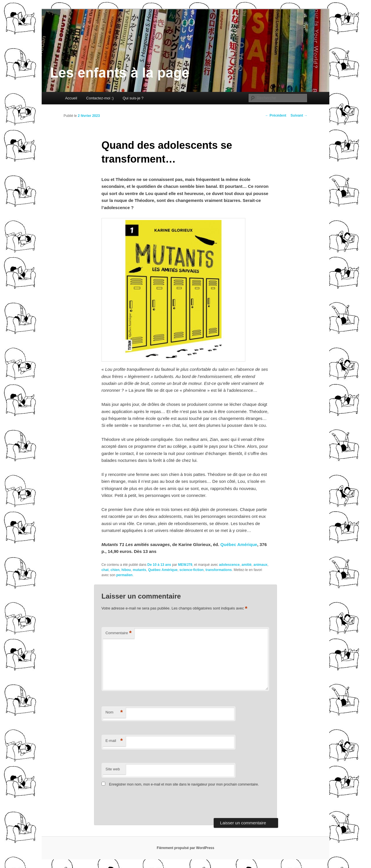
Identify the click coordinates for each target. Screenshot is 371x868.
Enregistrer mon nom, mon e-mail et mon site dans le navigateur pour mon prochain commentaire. (184, 784)
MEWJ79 (185, 565)
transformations (219, 570)
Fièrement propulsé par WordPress (185, 848)
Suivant (299, 115)
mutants (140, 570)
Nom (114, 712)
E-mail (114, 741)
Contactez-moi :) (100, 98)
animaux (260, 565)
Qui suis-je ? (133, 98)
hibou (126, 570)
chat (105, 570)
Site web (113, 769)
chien (115, 570)
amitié (247, 565)
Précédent (276, 115)
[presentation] (141, 804)
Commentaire (119, 633)
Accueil (71, 98)
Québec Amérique (239, 544)
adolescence (229, 565)
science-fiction (192, 570)
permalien (124, 575)
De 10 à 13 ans (159, 565)
